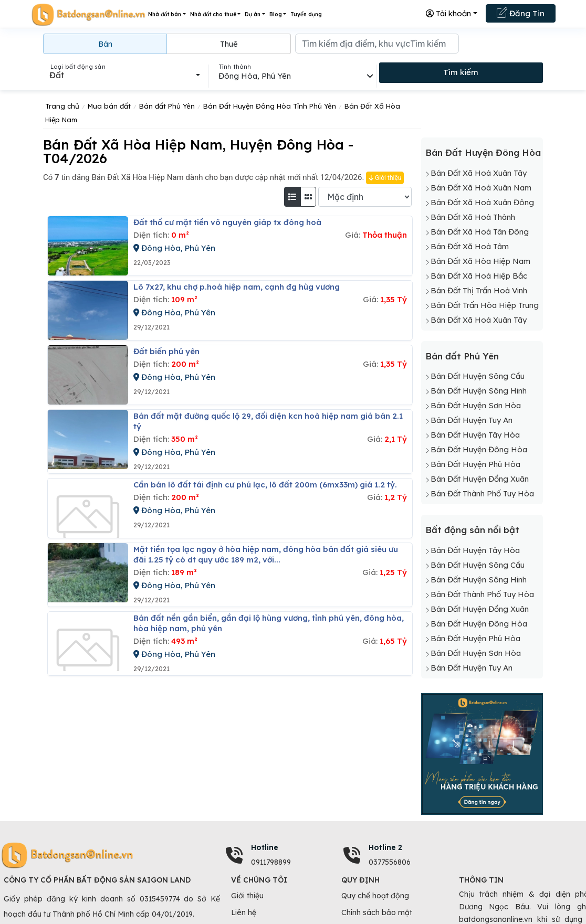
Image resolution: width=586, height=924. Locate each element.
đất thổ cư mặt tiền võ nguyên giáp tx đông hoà (227, 222)
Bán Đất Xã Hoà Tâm (470, 246)
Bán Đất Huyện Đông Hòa (483, 152)
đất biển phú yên (166, 351)
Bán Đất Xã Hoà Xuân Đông (482, 202)
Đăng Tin (521, 13)
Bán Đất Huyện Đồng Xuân (480, 479)
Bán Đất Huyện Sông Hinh (479, 391)
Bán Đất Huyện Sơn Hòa (476, 405)
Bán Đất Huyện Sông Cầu (478, 376)
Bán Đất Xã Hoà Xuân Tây (479, 173)
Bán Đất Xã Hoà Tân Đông (480, 232)
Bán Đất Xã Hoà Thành (473, 217)
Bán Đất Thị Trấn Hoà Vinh (479, 290)
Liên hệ (244, 912)
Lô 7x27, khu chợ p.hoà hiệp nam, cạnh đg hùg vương (237, 287)
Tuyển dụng (306, 14)
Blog (276, 14)
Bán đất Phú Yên (462, 356)
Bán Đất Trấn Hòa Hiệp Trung (485, 305)
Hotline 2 (385, 847)
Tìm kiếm (461, 72)
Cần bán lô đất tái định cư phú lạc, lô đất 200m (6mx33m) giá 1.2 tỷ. (265, 485)
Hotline (265, 847)
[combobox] (125, 75)
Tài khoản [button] (448, 13)
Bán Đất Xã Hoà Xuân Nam (481, 188)
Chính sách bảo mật (377, 912)
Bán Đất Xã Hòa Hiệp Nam (480, 261)
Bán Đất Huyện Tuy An (472, 420)
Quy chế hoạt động (375, 896)
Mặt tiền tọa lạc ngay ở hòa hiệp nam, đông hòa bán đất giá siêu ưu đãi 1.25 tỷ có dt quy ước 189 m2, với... (266, 554)
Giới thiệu (385, 178)
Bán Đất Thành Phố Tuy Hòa (482, 493)
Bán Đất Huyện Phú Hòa (475, 464)
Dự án (253, 14)
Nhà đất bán (165, 14)
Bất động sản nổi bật (472, 530)
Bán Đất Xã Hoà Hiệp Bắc (479, 276)
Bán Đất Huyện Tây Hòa (475, 435)
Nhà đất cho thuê (213, 14)
